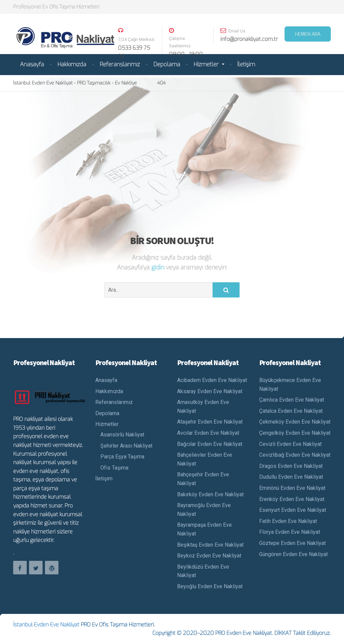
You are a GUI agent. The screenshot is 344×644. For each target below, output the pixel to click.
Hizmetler (206, 64)
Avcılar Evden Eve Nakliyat (208, 433)
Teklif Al (333, 632)
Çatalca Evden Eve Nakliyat (291, 411)
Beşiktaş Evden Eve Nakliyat (210, 545)
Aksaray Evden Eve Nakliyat (210, 391)
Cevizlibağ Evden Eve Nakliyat (295, 455)
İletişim (246, 64)
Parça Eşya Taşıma (122, 457)
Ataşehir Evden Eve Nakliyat (210, 422)
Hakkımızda (72, 64)
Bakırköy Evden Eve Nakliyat (210, 494)
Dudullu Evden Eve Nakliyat (291, 477)
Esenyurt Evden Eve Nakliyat (293, 510)
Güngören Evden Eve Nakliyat (293, 554)
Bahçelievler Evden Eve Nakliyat (205, 459)
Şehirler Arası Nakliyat (126, 446)
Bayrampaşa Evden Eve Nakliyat (204, 529)
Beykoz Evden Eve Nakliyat (209, 556)
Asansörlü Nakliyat (122, 435)
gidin (159, 267)
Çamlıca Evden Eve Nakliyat (292, 400)
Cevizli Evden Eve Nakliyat (290, 444)
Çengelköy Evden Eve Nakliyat (295, 433)
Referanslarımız (120, 64)
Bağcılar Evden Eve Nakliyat (210, 444)
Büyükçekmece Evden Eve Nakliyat (290, 385)
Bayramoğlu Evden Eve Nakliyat (204, 510)
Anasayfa (32, 64)
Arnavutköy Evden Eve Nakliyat (203, 407)
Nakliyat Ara (12, 632)
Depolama (167, 64)
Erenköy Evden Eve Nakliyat (292, 499)
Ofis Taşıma (114, 468)
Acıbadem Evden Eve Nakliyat (212, 380)
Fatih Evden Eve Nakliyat (288, 521)
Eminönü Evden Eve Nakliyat (292, 488)
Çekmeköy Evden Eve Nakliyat (295, 422)
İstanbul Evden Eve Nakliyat (46, 625)
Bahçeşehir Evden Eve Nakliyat (203, 479)
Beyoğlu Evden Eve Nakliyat (210, 586)
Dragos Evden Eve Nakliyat (291, 466)
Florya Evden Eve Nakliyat (290, 532)
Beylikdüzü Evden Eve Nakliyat (203, 571)
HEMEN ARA (308, 34)
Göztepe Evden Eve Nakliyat (292, 543)
